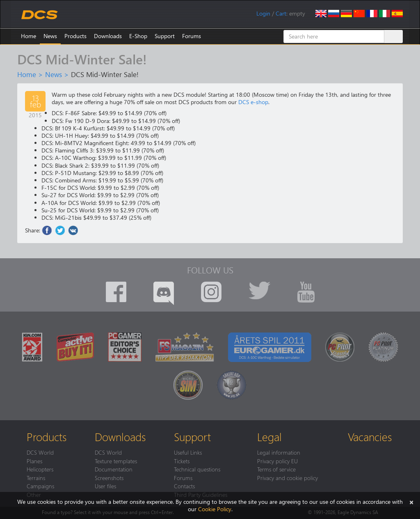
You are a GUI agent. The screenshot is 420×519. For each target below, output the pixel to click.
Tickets (182, 461)
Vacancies (370, 437)
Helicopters (40, 469)
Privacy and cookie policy (288, 478)
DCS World (40, 452)
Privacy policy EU (277, 461)
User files (105, 486)
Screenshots (109, 478)
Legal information (279, 452)
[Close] (411, 502)
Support (165, 36)
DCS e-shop (253, 102)
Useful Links (188, 452)
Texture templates (116, 461)
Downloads (108, 36)
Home (29, 36)
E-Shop (138, 36)
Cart (281, 13)
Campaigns (40, 486)
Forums (192, 36)
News (50, 36)
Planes (34, 461)
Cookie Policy (215, 509)
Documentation (114, 469)
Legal (269, 437)
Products (75, 36)
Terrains (36, 478)
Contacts (184, 486)
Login (263, 13)
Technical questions (197, 469)
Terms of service (276, 469)
